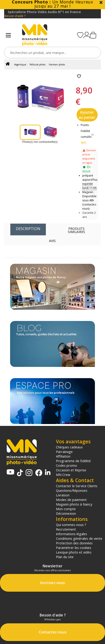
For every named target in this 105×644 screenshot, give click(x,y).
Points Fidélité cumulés (86, 131)
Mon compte (66, 509)
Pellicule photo (37, 65)
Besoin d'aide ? (15, 16)
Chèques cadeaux (69, 447)
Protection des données (74, 543)
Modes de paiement (71, 500)
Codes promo (66, 465)
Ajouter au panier (87, 115)
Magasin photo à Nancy (74, 504)
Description (28, 229)
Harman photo (57, 65)
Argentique (20, 65)
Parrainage (64, 452)
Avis (52, 241)
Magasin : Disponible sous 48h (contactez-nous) (90, 200)
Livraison (63, 495)
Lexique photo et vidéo (74, 552)
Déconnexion (66, 513)
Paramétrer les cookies (74, 548)
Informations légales (72, 534)
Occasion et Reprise (71, 470)
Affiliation (63, 456)
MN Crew (63, 475)
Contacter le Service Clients (77, 486)
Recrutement (66, 529)
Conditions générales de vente (79, 538)
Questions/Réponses (72, 490)
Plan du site (65, 557)
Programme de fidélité (73, 461)
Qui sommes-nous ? (71, 525)
